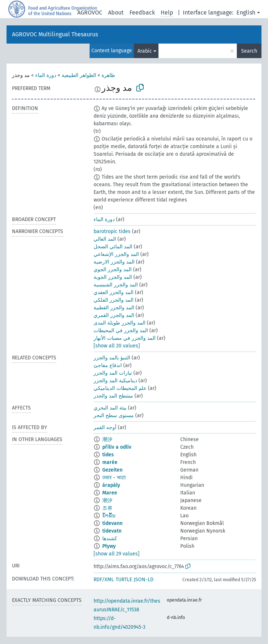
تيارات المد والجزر (113, 373)
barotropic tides (112, 231)
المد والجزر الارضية (114, 262)
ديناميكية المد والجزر (115, 381)
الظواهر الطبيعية (79, 75)
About (116, 13)
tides (108, 455)
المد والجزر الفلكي (114, 300)
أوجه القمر (105, 427)
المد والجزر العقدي (114, 292)
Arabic (145, 51)
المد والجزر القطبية (114, 308)
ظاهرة (108, 75)
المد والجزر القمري (114, 315)
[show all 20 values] (117, 346)
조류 (107, 508)
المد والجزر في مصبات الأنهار (125, 338)
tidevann (112, 523)
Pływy (109, 546)
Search (249, 51)
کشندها (110, 539)
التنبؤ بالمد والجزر (112, 358)
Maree (110, 493)
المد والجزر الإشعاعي (116, 254)
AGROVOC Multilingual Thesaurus (55, 34)
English (246, 13)
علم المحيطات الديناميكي (120, 388)
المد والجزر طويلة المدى (119, 323)
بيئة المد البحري (110, 408)
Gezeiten (112, 470)
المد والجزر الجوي (113, 270)
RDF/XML (104, 580)
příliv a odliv (117, 447)
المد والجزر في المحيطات (121, 331)
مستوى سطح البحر (114, 415)
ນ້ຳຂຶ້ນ (109, 516)
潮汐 (107, 439)
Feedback (142, 13)
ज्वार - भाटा (114, 478)
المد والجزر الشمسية (116, 285)
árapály (111, 485)
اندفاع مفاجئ (108, 365)
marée (110, 462)
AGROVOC (90, 13)
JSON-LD (144, 580)
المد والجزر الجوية (113, 277)
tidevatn (112, 531)
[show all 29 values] (117, 554)
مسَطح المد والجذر (113, 396)
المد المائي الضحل (113, 247)
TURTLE (124, 580)
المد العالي (105, 239)
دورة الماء (46, 75)
